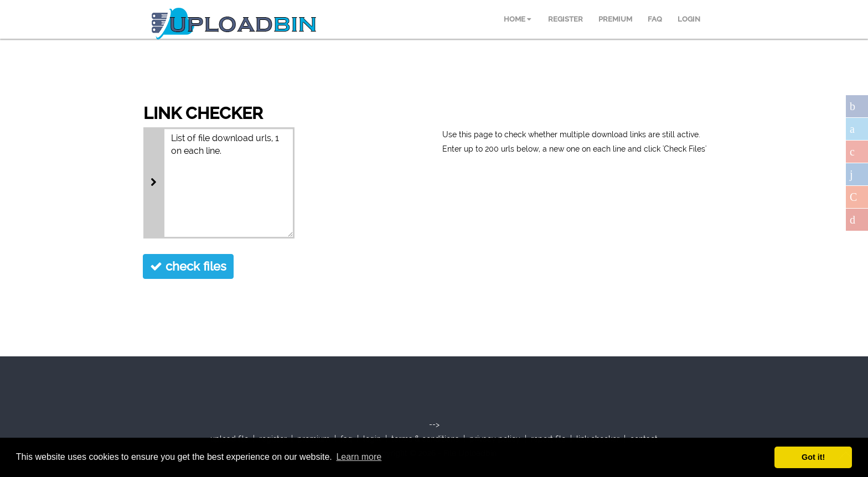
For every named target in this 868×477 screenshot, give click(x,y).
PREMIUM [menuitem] (615, 19)
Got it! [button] (813, 457)
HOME (517, 19)
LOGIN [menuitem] (689, 19)
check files (188, 266)
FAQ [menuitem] (655, 19)
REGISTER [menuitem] (565, 19)
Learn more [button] (359, 457)
